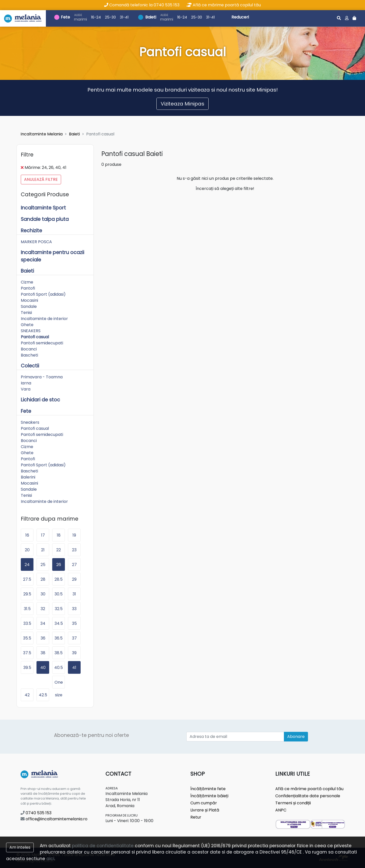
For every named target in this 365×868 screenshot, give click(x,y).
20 (27, 550)
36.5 (59, 638)
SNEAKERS (31, 331)
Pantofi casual (35, 337)
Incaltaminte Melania (42, 134)
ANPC (281, 810)
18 (59, 535)
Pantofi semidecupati (42, 343)
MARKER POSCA (36, 242)
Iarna (26, 383)
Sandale (29, 306)
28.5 (59, 579)
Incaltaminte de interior (44, 319)
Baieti (151, 17)
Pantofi (28, 288)
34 (43, 623)
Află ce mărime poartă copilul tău (224, 5)
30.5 (59, 594)
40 (43, 668)
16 (27, 535)
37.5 (27, 653)
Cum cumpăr (204, 803)
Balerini (28, 477)
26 (59, 565)
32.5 (59, 609)
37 (74, 638)
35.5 (27, 638)
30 (43, 594)
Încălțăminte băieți (209, 796)
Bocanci (29, 349)
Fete (65, 17)
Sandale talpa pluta (45, 219)
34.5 (59, 623)
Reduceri (240, 17)
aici (50, 859)
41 (74, 668)
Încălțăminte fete (208, 789)
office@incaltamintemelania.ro (54, 819)
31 (74, 594)
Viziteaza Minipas (182, 104)
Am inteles (20, 847)
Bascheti (29, 355)
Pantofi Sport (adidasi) (43, 294)
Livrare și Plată (205, 810)
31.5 (27, 609)
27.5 (27, 579)
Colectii (30, 366)
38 (43, 653)
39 (74, 653)
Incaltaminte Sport (43, 208)
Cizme (27, 282)
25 (43, 565)
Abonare (296, 737)
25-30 (110, 17)
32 (43, 609)
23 (74, 550)
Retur (196, 817)
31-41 (124, 17)
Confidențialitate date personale (308, 796)
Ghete (27, 325)
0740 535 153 (36, 813)
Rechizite (31, 231)
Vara (26, 389)
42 (27, 695)
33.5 (27, 623)
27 (74, 565)
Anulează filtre (41, 179)
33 (74, 609)
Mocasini (29, 300)
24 (27, 565)
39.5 (27, 668)
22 (59, 550)
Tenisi (26, 313)
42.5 (43, 695)
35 (74, 623)
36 (43, 638)
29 (74, 579)
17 (43, 535)
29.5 (27, 594)
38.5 (59, 653)
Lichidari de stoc (40, 400)
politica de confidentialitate (103, 846)
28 (43, 579)
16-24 (96, 17)
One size (59, 684)
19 (74, 535)
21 (43, 550)
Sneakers (30, 422)
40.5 (59, 668)
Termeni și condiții (293, 803)
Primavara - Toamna (42, 377)
